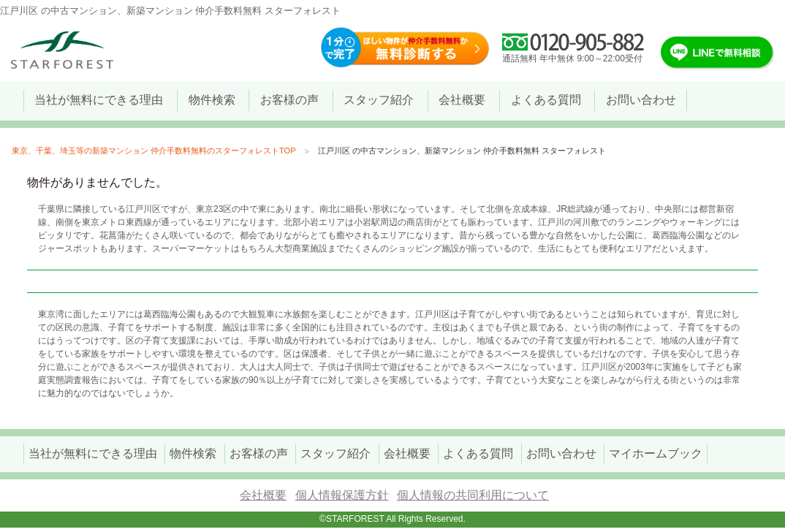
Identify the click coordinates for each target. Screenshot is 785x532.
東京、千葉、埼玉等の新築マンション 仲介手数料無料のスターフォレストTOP (153, 151)
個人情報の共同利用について (473, 495)
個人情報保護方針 (342, 495)
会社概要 (263, 495)
